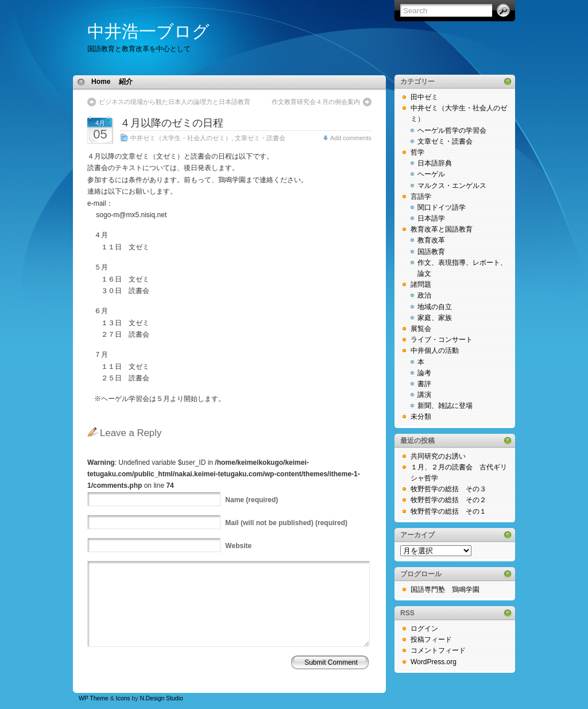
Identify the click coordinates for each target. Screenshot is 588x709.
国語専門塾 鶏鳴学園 (445, 589)
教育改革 (431, 240)
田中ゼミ (424, 97)
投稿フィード (431, 639)
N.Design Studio (161, 698)
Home (101, 82)
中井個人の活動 (435, 350)
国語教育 (431, 252)
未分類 (421, 417)
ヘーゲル (431, 174)
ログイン (424, 629)
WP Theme (94, 698)
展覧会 (421, 329)
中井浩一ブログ (148, 31)
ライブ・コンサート (442, 340)
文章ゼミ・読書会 (260, 138)
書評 (424, 384)
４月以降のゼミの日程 (172, 123)
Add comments (351, 138)
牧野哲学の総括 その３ (448, 489)
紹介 (126, 82)
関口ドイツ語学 (442, 207)
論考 (424, 373)
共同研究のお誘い (438, 456)
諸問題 (421, 284)
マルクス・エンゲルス (452, 186)
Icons (123, 698)
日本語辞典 (435, 163)
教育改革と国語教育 (442, 229)
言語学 (421, 196)
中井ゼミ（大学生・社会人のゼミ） (181, 138)
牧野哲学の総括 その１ (448, 511)
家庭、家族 (435, 318)
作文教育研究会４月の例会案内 (316, 102)
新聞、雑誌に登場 (445, 406)
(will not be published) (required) (286, 523)
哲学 (417, 152)
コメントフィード (438, 650)
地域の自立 (435, 307)
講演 (424, 395)
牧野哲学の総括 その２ (448, 500)
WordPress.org (434, 662)
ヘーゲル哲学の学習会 (452, 130)
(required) (252, 500)
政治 (424, 295)
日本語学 (431, 218)
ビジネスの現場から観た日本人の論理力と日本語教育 (175, 102)
